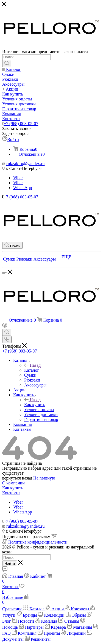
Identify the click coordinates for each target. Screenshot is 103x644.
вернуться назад (17, 478)
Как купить (35, 405)
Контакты (11, 493)
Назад (32, 365)
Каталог (32, 370)
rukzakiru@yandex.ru (26, 164)
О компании (13, 483)
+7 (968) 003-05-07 (21, 124)
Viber (18, 178)
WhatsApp (23, 188)
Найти (10, 563)
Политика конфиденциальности (38, 542)
